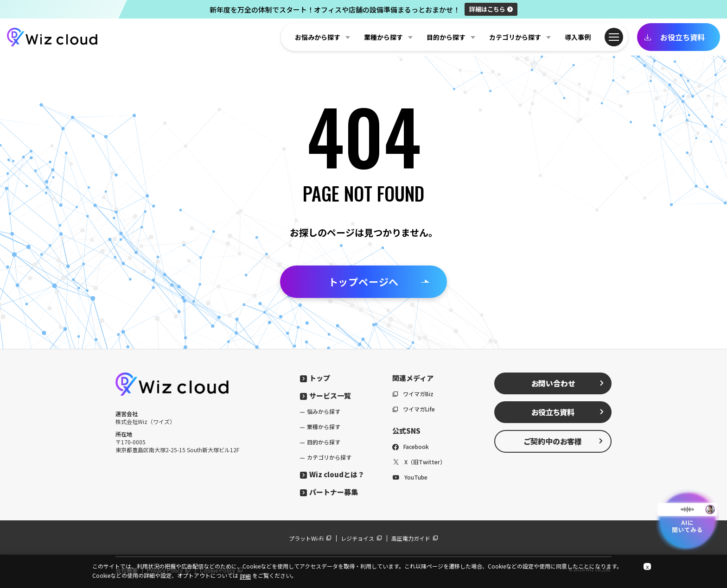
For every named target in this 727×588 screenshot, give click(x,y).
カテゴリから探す (329, 457)
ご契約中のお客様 (564, 441)
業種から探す (324, 427)
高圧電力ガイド (415, 538)
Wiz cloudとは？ (332, 474)
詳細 (491, 9)
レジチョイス (361, 538)
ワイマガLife (414, 409)
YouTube (410, 477)
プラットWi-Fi (310, 538)
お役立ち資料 (674, 37)
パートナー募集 (329, 492)
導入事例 (578, 37)
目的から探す (324, 442)
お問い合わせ (568, 383)
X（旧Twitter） (419, 462)
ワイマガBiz (413, 394)
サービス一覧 (325, 395)
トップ (315, 378)
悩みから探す (324, 411)
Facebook (411, 446)
